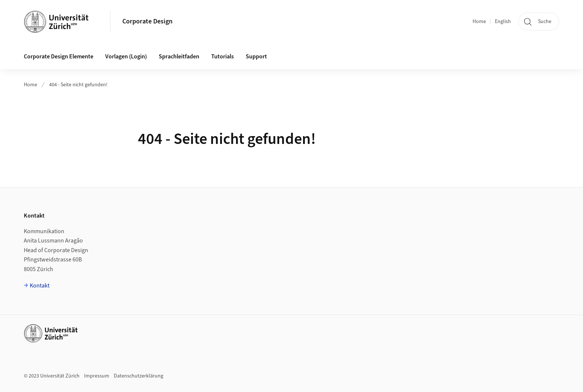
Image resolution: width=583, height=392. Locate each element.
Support (256, 57)
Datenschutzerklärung (138, 376)
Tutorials (223, 57)
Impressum (97, 376)
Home (479, 22)
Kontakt (40, 286)
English (503, 22)
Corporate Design (147, 21)
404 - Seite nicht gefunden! (78, 85)
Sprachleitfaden (179, 57)
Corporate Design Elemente (59, 57)
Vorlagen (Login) (126, 57)
